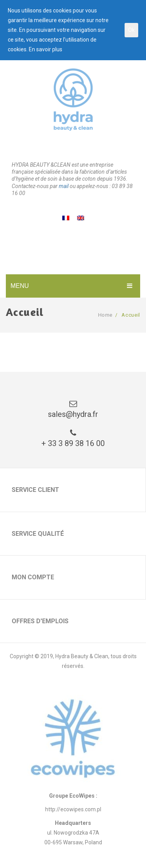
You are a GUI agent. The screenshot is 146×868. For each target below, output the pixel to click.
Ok (131, 30)
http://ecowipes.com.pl (73, 809)
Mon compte (33, 577)
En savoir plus (46, 49)
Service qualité (38, 534)
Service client (35, 490)
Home (106, 315)
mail (64, 186)
